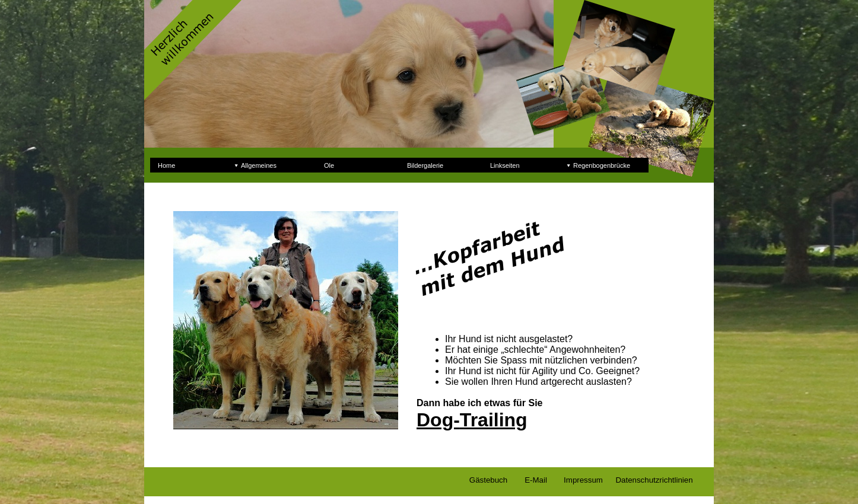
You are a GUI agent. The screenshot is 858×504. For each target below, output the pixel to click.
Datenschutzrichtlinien (654, 480)
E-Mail (536, 480)
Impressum (583, 480)
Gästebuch (488, 480)
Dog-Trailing (472, 420)
